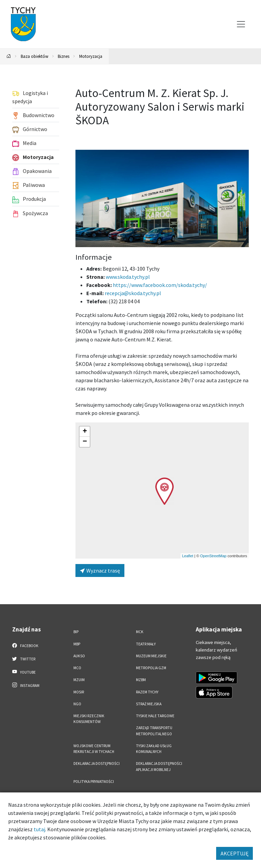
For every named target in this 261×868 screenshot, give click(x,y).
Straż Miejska (149, 704)
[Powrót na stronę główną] (9, 56)
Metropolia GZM (151, 668)
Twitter (24, 659)
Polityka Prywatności (94, 782)
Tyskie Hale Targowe (155, 716)
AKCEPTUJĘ (234, 853)
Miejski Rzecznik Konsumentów (89, 719)
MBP (77, 644)
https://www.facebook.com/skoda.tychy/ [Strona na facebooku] (160, 285)
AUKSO (79, 656)
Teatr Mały (146, 644)
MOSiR (79, 692)
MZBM (141, 680)
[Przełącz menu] (241, 24)
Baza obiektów (34, 56)
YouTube (24, 672)
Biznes (64, 56)
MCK (140, 632)
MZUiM (79, 680)
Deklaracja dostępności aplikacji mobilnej (159, 766)
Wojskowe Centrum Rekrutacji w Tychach (94, 749)
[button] (164, 491)
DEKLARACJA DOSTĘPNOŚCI (97, 763)
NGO (77, 704)
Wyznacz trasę (100, 570)
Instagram (26, 685)
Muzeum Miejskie (151, 656)
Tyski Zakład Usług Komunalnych (154, 749)
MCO (77, 668)
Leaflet (188, 556)
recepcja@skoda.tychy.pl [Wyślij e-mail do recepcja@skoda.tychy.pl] (133, 293)
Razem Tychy (147, 692)
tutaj (39, 829)
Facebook (25, 645)
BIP (76, 632)
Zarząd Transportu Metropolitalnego (154, 731)
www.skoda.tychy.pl (128, 277)
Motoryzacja (91, 56)
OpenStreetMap (213, 556)
